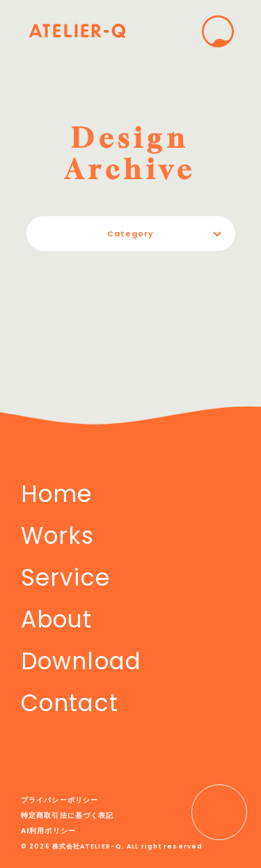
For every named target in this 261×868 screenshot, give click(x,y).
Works (58, 536)
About (57, 619)
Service (65, 578)
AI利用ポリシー (48, 831)
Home (56, 494)
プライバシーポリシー (60, 800)
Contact (70, 703)
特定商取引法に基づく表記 (67, 815)
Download (81, 661)
